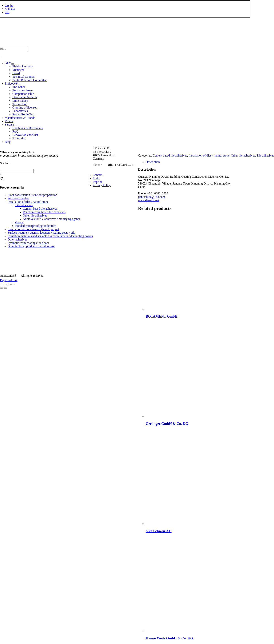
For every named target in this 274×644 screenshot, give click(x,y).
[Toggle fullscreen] (5, 285)
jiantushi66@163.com (151, 197)
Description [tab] (153, 162)
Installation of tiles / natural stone (209, 155)
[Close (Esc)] (13, 285)
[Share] (9, 285)
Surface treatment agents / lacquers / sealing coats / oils (41, 233)
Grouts (19, 222)
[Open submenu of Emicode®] (19, 85)
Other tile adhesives (243, 155)
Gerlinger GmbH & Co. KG (167, 424)
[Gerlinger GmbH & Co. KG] (193, 416)
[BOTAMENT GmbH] (193, 309)
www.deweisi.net (148, 200)
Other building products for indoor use (31, 246)
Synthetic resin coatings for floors (28, 243)
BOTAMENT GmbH (161, 316)
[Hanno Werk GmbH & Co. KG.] (193, 631)
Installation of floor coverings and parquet (33, 229)
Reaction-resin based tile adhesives (44, 212)
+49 (105, 165)
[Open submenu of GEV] (13, 64)
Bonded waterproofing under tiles (36, 226)
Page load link (9, 280)
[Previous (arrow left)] (2, 288)
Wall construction (18, 198)
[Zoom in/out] (2, 285)
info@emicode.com (105, 168)
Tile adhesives (265, 155)
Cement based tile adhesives (170, 155)
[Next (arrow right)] (5, 288)
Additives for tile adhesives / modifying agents (51, 219)
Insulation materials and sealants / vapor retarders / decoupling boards (50, 236)
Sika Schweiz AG (159, 531)
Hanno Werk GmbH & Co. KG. (170, 638)
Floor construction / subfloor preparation (32, 195)
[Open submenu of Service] (15, 126)
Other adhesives (17, 239)
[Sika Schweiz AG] (193, 524)
